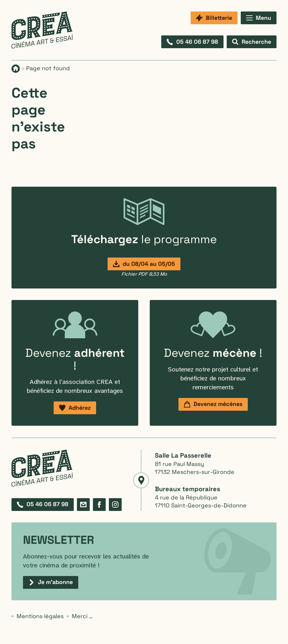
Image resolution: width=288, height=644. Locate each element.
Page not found (48, 68)
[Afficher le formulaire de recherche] (252, 42)
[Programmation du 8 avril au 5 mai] (144, 264)
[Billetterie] (214, 18)
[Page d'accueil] (16, 69)
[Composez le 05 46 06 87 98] (192, 42)
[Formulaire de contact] (83, 505)
